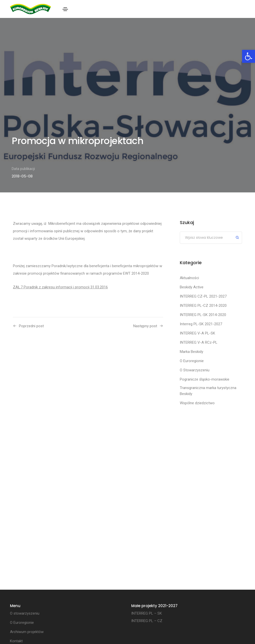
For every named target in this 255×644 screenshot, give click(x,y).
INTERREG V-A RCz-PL (199, 342)
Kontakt (16, 641)
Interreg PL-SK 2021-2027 (201, 324)
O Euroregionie (192, 361)
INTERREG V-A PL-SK (197, 333)
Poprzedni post (31, 326)
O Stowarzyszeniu (195, 370)
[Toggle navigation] (65, 9)
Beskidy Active (192, 287)
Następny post (145, 326)
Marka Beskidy (191, 352)
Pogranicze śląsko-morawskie (205, 379)
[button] (249, 56)
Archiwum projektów (27, 632)
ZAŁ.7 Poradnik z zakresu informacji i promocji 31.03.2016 (60, 287)
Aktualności (189, 278)
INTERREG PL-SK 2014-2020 (203, 315)
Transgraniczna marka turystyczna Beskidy (208, 391)
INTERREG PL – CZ (147, 621)
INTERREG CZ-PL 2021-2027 (203, 296)
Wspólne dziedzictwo (197, 403)
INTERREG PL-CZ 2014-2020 (203, 306)
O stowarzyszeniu (25, 613)
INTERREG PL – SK (147, 613)
